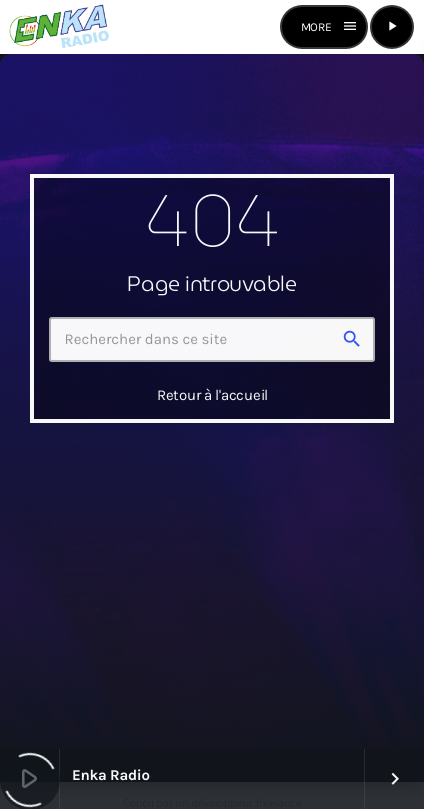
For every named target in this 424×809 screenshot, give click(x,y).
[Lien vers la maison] (59, 27)
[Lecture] (392, 27)
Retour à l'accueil (212, 395)
